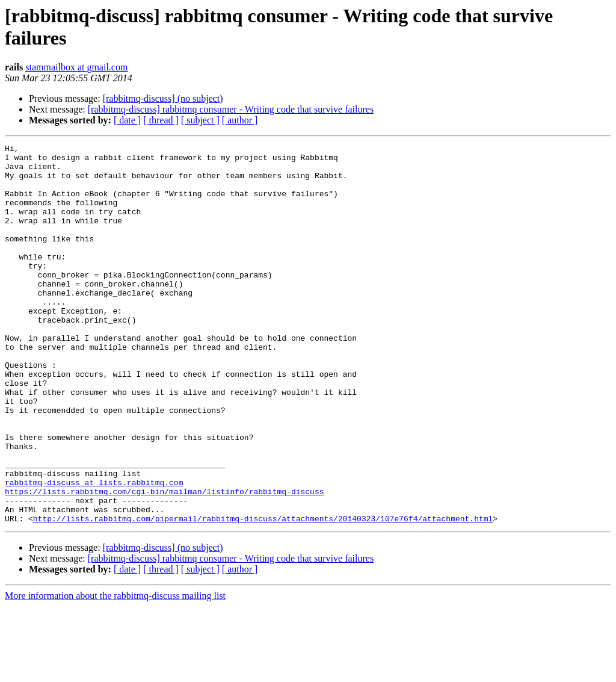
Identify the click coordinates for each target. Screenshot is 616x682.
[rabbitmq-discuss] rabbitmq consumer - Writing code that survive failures (231, 109)
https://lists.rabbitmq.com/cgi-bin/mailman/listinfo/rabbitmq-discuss (164, 562)
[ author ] (240, 120)
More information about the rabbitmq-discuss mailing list (115, 671)
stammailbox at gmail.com (76, 67)
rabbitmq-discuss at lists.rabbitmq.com (94, 551)
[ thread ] (161, 120)
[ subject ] (200, 120)
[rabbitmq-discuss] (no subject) (163, 98)
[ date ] (127, 120)
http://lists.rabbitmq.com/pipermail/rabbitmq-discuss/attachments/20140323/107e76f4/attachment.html (263, 594)
